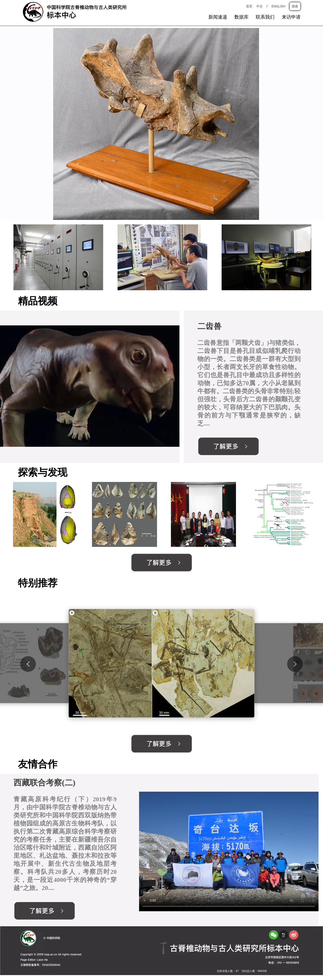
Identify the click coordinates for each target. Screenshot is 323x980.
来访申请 (291, 17)
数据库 (241, 17)
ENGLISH (278, 6)
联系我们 (265, 17)
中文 (260, 6)
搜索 (295, 6)
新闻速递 (218, 17)
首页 (249, 6)
